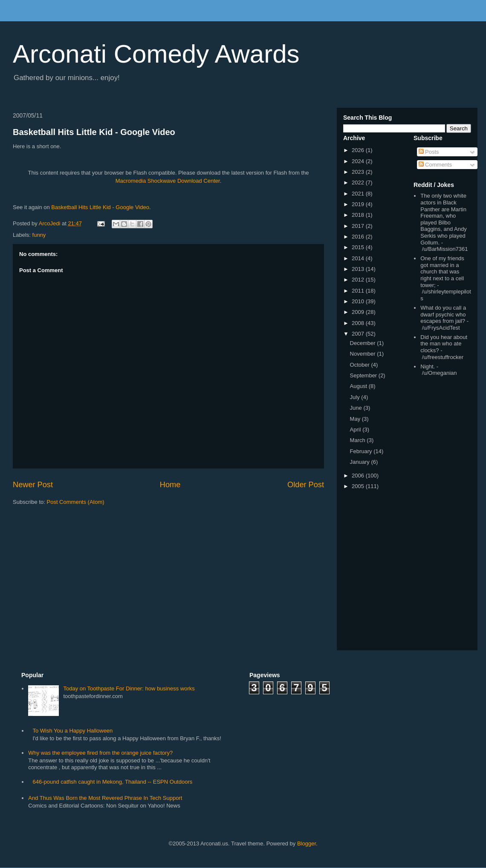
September (364, 375)
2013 (359, 269)
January (361, 462)
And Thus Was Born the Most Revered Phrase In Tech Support (105, 798)
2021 (359, 194)
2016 (359, 237)
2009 (359, 312)
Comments (435, 165)
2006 (359, 476)
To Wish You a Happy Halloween (72, 731)
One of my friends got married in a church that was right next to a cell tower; (442, 272)
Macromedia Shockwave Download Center (168, 181)
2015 (359, 247)
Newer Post (33, 485)
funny (39, 235)
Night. (428, 366)
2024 (359, 161)
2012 (359, 280)
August (359, 386)
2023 (359, 172)
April (356, 430)
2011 (359, 291)
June (357, 408)
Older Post (306, 485)
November (364, 354)
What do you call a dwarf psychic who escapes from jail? (443, 314)
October (361, 365)
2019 (359, 204)
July (356, 397)
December (364, 343)
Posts (429, 152)
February (362, 451)
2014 (359, 258)
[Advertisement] (439, 515)
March (359, 440)
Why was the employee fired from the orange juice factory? (100, 753)
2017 (359, 226)
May (356, 419)
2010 (359, 301)
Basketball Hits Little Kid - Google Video (94, 132)
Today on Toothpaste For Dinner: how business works (129, 688)
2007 (359, 334)
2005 (359, 486)
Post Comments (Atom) (76, 502)
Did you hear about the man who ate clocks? (444, 344)
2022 (359, 183)
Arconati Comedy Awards (156, 54)
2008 (359, 323)
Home (170, 485)
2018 (359, 215)
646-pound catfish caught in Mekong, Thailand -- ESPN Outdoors (112, 782)
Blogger (307, 844)
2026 (359, 150)
